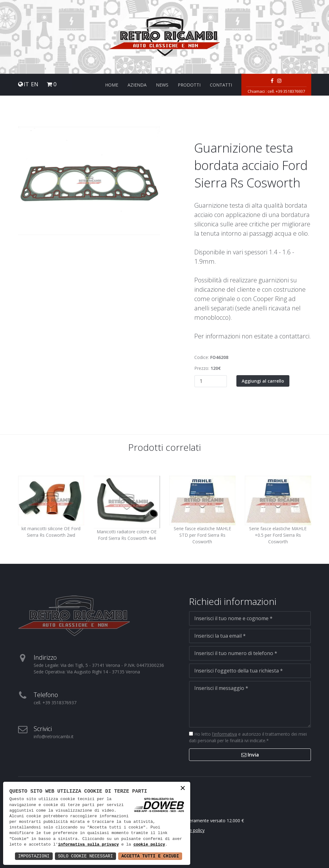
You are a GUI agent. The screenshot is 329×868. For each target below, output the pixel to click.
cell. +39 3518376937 (286, 91)
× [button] (183, 789)
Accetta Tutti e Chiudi (150, 856)
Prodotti (189, 85)
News (162, 85)
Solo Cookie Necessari (85, 856)
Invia (250, 755)
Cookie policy (191, 830)
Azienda (137, 85)
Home (112, 85)
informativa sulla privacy (88, 845)
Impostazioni (34, 856)
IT (26, 84)
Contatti (221, 85)
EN (35, 84)
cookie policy (149, 845)
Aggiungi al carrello (263, 381)
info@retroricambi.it (54, 736)
